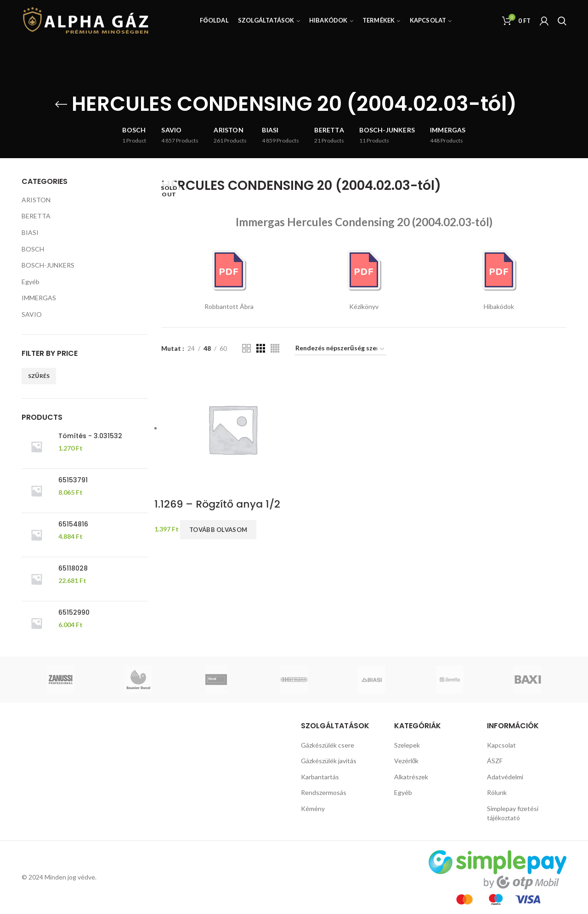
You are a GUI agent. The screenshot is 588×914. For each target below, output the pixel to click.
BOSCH (33, 249)
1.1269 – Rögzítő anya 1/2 (217, 505)
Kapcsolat (501, 745)
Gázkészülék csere (328, 745)
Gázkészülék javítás (329, 761)
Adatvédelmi (505, 777)
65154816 (73, 524)
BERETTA (36, 216)
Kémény (313, 808)
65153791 (73, 480)
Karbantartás (320, 777)
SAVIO (32, 314)
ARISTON (36, 200)
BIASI (30, 232)
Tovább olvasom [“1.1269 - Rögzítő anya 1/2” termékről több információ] (218, 530)
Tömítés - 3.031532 (90, 436)
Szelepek (407, 745)
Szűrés (39, 376)
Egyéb (31, 282)
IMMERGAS (39, 298)
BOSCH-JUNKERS (48, 265)
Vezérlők (407, 761)
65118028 (73, 568)
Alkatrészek (411, 777)
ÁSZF (495, 761)
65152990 (74, 612)
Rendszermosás (324, 792)
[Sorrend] (340, 350)
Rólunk (497, 792)
